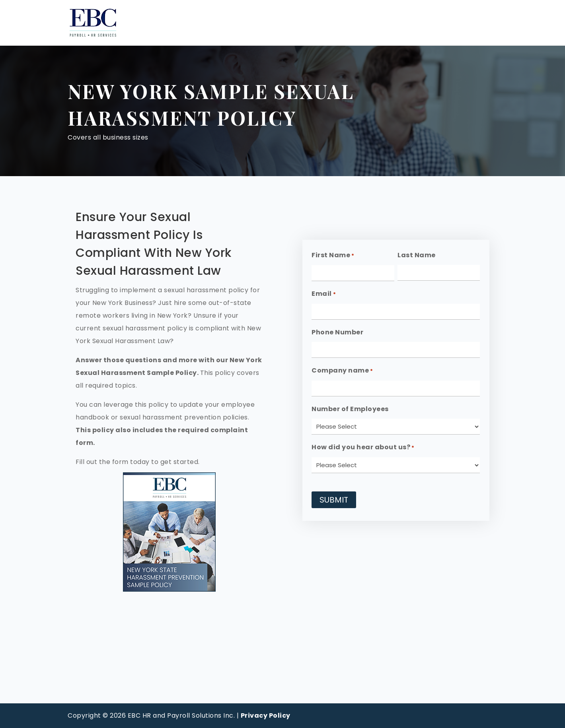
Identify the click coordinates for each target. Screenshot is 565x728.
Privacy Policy (266, 715)
